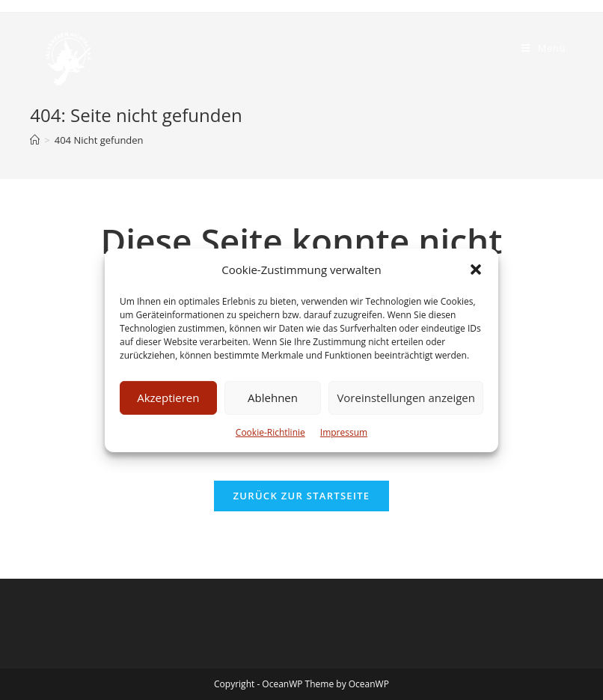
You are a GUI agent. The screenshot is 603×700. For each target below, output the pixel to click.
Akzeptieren (168, 398)
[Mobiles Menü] (544, 48)
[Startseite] (35, 140)
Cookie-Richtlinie (270, 432)
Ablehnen (273, 398)
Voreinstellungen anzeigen (406, 398)
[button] (476, 270)
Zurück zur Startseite (302, 496)
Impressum (344, 432)
